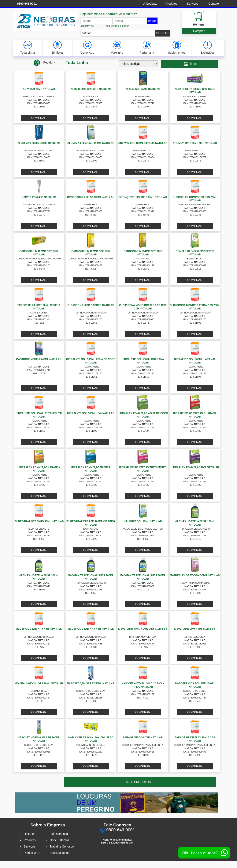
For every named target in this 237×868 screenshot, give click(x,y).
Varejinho (117, 47)
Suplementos (177, 47)
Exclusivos (207, 47)
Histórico (30, 834)
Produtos (171, 4)
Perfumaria (147, 47)
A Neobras (150, 4)
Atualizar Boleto (60, 853)
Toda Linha (28, 47)
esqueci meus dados (118, 26)
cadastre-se (87, 26)
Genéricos (87, 47)
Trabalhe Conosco (62, 846)
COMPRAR (39, 118)
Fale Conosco (59, 834)
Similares (58, 47)
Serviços (193, 4)
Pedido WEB (32, 853)
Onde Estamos (60, 840)
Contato (214, 4)
